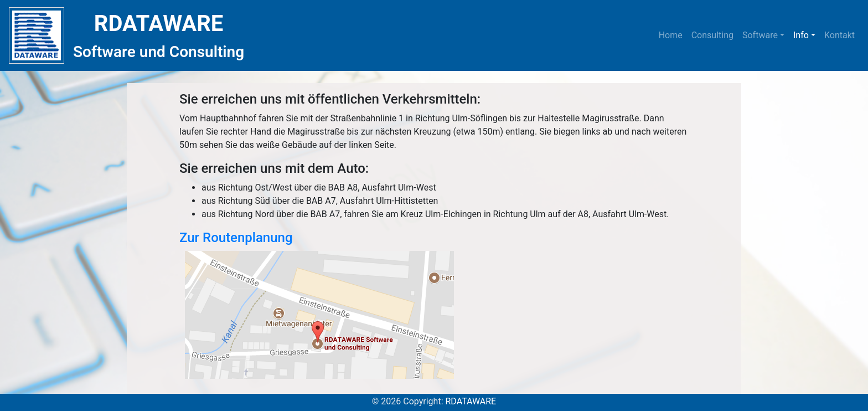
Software (760, 35)
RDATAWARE (471, 401)
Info (801, 35)
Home (673, 34)
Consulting (712, 35)
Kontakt (839, 35)
